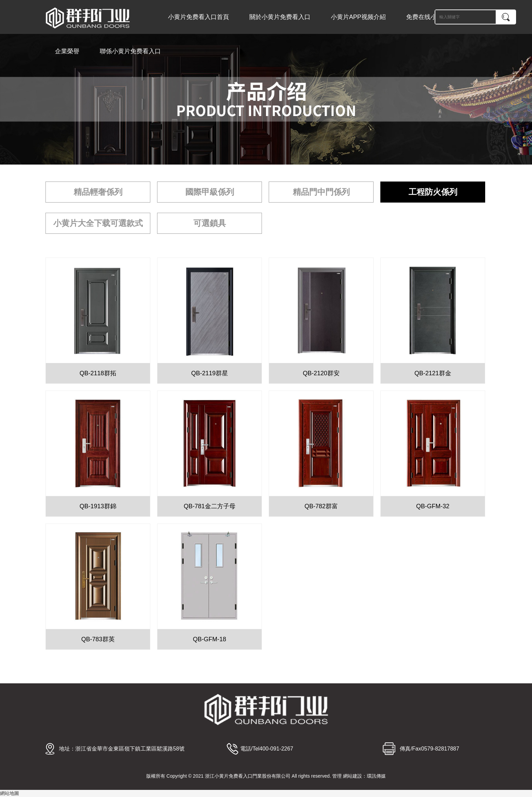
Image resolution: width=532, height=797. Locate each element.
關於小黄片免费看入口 (280, 17)
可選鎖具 (210, 223)
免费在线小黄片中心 (434, 17)
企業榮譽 (67, 51)
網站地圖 (9, 793)
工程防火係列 (433, 192)
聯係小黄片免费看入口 (130, 51)
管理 (337, 776)
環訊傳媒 (376, 776)
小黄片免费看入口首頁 (198, 17)
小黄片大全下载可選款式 (98, 223)
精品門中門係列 (321, 192)
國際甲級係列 (210, 192)
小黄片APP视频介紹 (358, 17)
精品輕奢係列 (98, 192)
